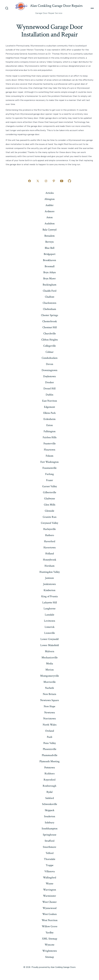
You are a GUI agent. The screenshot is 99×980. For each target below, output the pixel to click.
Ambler (50, 205)
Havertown (50, 547)
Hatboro (50, 535)
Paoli (50, 737)
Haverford (50, 541)
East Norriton (50, 401)
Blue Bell (50, 248)
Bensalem (50, 236)
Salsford (50, 798)
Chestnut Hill (50, 327)
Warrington (50, 890)
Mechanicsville (50, 657)
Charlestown (50, 303)
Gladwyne (50, 498)
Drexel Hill (50, 388)
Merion (50, 670)
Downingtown (50, 370)
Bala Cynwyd (50, 230)
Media (50, 664)
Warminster (50, 896)
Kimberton (50, 590)
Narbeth (50, 688)
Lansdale (50, 615)
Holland (50, 553)
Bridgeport (50, 254)
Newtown (50, 712)
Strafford (50, 841)
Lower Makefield (50, 645)
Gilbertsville (50, 492)
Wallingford (50, 878)
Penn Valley (50, 743)
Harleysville (50, 529)
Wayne (50, 884)
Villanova (50, 871)
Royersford (50, 780)
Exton (50, 425)
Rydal (50, 792)
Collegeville (50, 346)
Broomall (50, 266)
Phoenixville (50, 749)
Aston (50, 217)
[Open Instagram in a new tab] (46, 181)
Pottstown (50, 767)
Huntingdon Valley (50, 572)
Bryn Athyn (50, 272)
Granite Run (50, 517)
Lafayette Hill (50, 602)
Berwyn (50, 242)
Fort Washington (50, 462)
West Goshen (50, 914)
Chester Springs (50, 315)
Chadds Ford (50, 291)
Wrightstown (50, 951)
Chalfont (50, 297)
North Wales (50, 725)
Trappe (50, 865)
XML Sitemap (50, 939)
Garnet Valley (50, 486)
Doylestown (50, 376)
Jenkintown (50, 584)
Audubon (50, 223)
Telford (50, 853)
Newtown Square (50, 700)
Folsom (50, 456)
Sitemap (50, 957)
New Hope (50, 706)
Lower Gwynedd (50, 639)
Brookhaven (50, 260)
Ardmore (50, 211)
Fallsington (50, 431)
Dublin (50, 395)
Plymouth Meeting (50, 761)
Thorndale (50, 859)
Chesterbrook (50, 321)
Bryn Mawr (50, 278)
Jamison (50, 578)
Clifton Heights (50, 340)
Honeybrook (50, 560)
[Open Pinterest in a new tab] (54, 181)
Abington (50, 199)
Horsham (50, 566)
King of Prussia (50, 596)
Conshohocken (50, 358)
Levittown (50, 621)
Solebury (50, 823)
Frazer (50, 480)
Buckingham (50, 285)
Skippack (50, 810)
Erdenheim (50, 419)
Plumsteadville (50, 755)
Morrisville (50, 682)
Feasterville (50, 443)
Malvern (50, 651)
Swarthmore (50, 847)
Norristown (50, 719)
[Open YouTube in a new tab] (62, 181)
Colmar (50, 352)
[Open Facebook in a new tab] (30, 181)
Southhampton (50, 829)
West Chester (50, 902)
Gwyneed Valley (50, 523)
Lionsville (50, 633)
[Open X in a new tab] (38, 181)
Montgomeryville (50, 676)
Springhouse (50, 835)
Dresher (50, 382)
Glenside (50, 511)
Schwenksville (50, 804)
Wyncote (50, 945)
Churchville (50, 333)
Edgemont (50, 407)
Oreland (50, 731)
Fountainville (50, 468)
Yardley (50, 933)
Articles (50, 193)
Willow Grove (50, 926)
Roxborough (50, 786)
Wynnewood (50, 908)
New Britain (50, 694)
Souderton (50, 816)
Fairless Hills (50, 437)
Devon (50, 364)
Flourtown (50, 450)
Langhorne (50, 608)
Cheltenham (50, 309)
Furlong (50, 474)
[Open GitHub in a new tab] (69, 181)
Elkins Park (50, 413)
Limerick (50, 627)
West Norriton (50, 920)
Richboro (50, 774)
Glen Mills (50, 505)
